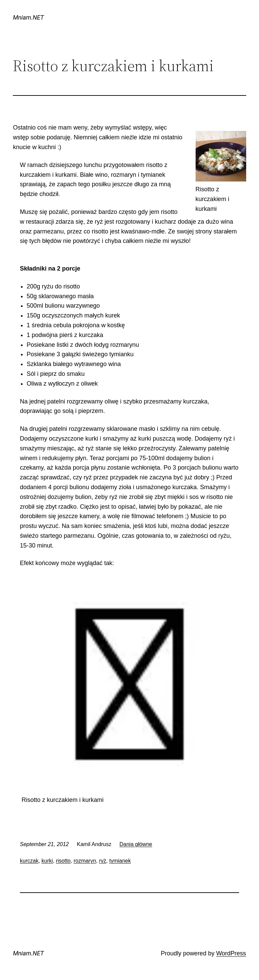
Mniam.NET (28, 17)
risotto (63, 861)
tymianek (120, 861)
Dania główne (136, 844)
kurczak (29, 861)
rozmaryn (85, 861)
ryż (103, 861)
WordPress (231, 953)
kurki (47, 861)
